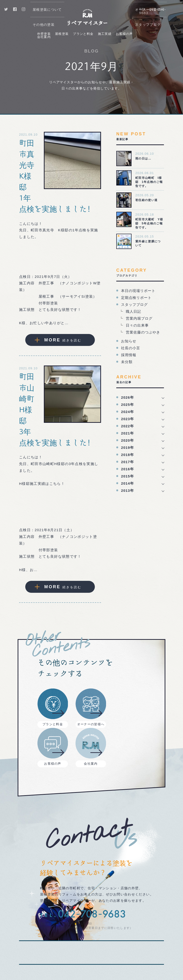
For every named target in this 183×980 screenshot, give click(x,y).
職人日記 (133, 311)
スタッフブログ (134, 305)
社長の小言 (131, 348)
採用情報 (129, 355)
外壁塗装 (44, 34)
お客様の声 (124, 34)
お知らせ (129, 341)
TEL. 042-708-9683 (152, 11)
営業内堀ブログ (139, 318)
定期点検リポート (136, 298)
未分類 (127, 362)
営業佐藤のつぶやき (143, 332)
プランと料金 (83, 34)
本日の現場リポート (138, 291)
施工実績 (105, 34)
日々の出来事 (137, 325)
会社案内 (44, 37)
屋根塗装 (62, 34)
